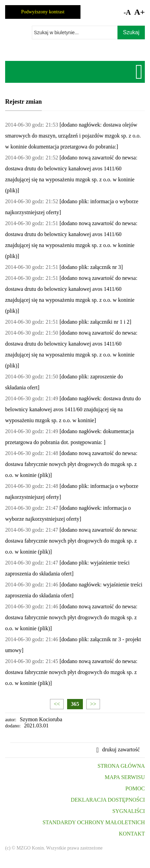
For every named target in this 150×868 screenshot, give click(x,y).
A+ (140, 12)
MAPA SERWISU (125, 777)
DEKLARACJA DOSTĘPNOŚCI (108, 800)
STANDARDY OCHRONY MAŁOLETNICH (94, 822)
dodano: (13, 726)
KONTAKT (132, 834)
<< (57, 704)
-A (127, 12)
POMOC (135, 788)
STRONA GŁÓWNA (121, 766)
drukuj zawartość (121, 749)
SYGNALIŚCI (129, 811)
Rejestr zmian (23, 102)
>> (93, 704)
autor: (11, 720)
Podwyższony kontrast (43, 12)
